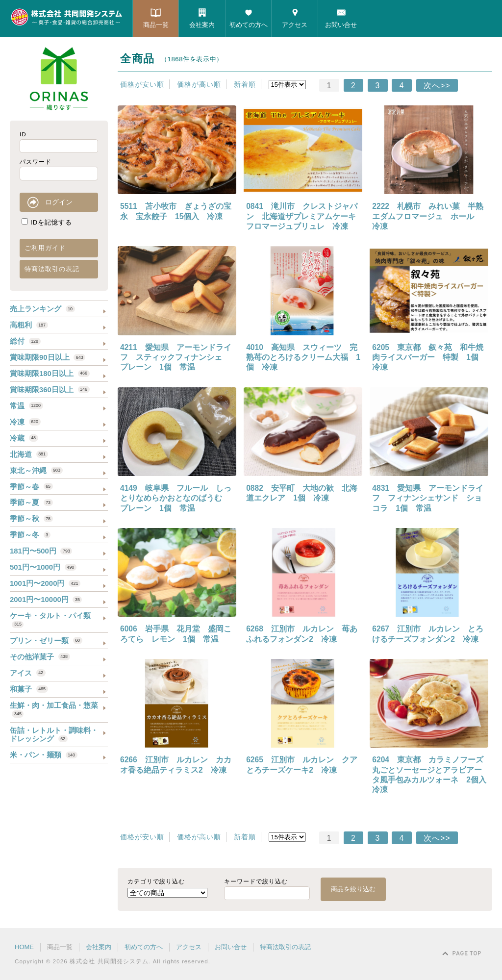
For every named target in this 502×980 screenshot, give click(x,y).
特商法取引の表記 (52, 269)
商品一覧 (156, 25)
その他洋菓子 (40, 657)
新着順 (245, 84)
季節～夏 (31, 502)
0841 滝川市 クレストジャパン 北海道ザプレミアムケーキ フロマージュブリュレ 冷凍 (305, 216)
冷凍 (25, 422)
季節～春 (31, 487)
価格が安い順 (142, 84)
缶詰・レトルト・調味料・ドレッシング (54, 735)
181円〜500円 (41, 551)
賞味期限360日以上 (50, 389)
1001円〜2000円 (45, 583)
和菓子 (29, 689)
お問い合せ (341, 25)
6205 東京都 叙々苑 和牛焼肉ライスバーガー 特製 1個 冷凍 (429, 357)
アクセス (295, 25)
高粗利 (29, 325)
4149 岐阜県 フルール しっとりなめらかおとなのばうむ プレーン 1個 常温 (176, 498)
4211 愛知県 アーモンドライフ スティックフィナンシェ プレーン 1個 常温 (176, 357)
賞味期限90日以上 (48, 357)
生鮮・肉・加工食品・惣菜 (54, 709)
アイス (28, 673)
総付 (25, 341)
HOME (24, 947)
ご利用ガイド (45, 248)
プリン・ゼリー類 (46, 641)
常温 (26, 406)
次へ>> (437, 86)
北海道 (29, 454)
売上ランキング (42, 309)
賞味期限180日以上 (50, 373)
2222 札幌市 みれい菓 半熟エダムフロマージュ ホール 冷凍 (428, 216)
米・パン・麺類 (44, 755)
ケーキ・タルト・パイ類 (50, 620)
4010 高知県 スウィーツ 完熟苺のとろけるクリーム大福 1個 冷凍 (303, 357)
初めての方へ (249, 25)
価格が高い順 (199, 84)
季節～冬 (30, 535)
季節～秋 (31, 518)
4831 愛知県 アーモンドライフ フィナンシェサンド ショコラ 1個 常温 (428, 498)
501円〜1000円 (43, 567)
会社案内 (202, 25)
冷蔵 (24, 438)
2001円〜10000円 (46, 599)
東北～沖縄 (36, 470)
